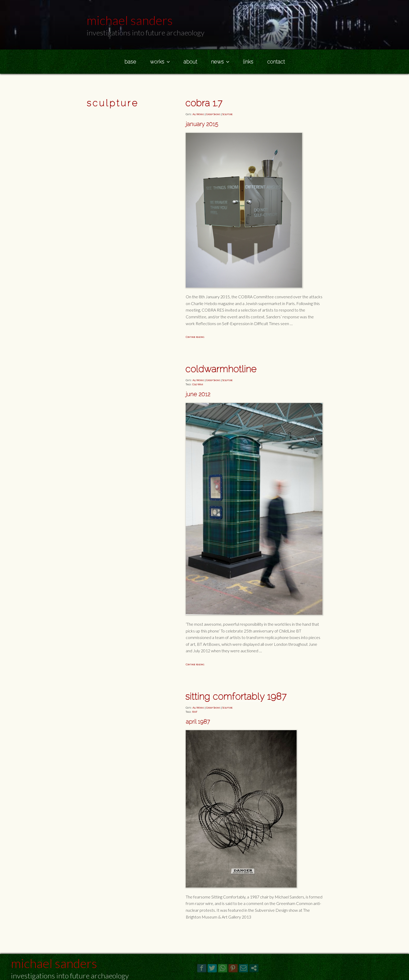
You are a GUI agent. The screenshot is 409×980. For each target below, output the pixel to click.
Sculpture (227, 114)
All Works (198, 114)
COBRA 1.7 (204, 103)
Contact (276, 62)
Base (130, 62)
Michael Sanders (54, 963)
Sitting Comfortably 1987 (236, 696)
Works (160, 62)
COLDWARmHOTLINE (221, 369)
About (190, 62)
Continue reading (195, 337)
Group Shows (213, 114)
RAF (195, 712)
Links (248, 62)
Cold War (198, 384)
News (221, 62)
